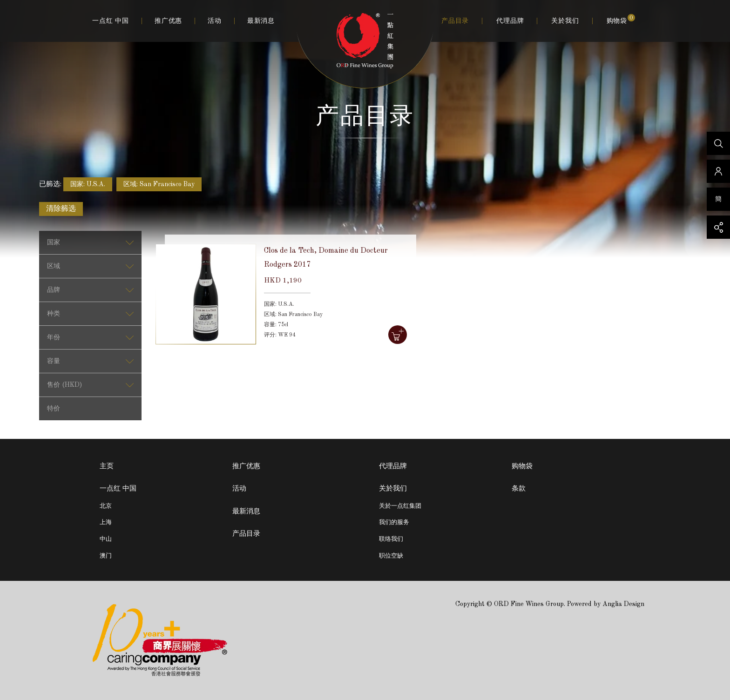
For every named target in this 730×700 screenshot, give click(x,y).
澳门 (106, 556)
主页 (107, 467)
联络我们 (391, 539)
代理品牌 (510, 21)
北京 (106, 506)
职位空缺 (391, 556)
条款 (519, 489)
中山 (106, 539)
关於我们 (565, 21)
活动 (215, 21)
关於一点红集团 (400, 506)
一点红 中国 (111, 21)
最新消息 (261, 21)
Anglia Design (623, 604)
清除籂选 (61, 209)
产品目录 (455, 21)
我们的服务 (394, 522)
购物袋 (621, 20)
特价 (54, 409)
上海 (106, 522)
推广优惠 (168, 21)
